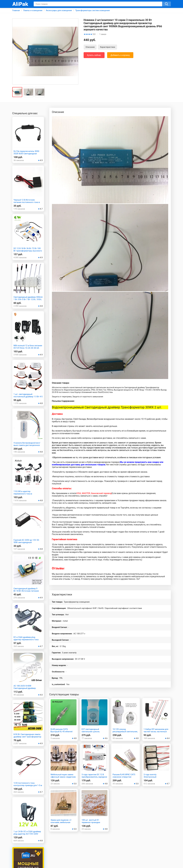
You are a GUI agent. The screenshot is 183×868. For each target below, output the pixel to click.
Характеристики (107, 47)
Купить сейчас (94, 55)
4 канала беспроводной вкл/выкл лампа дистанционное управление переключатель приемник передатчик (27, 446)
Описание (90, 47)
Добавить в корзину (120, 55)
